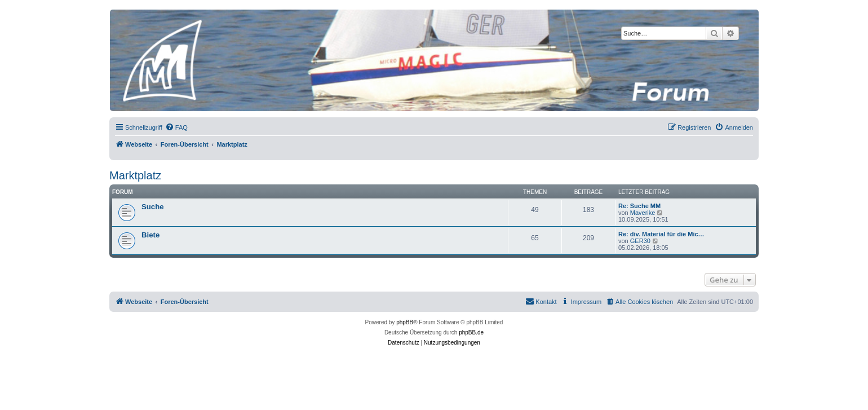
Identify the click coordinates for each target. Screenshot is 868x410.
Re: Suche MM (639, 206)
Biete (150, 235)
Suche (153, 207)
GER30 (640, 241)
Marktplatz (135, 175)
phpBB (405, 322)
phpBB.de (471, 332)
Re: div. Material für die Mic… (661, 234)
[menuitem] (176, 127)
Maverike (643, 213)
